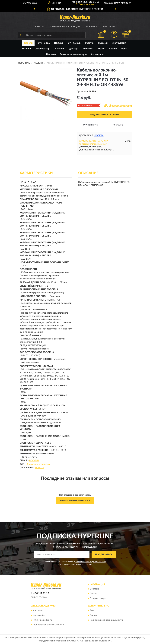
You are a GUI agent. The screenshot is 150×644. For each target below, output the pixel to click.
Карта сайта (39, 615)
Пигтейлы (89, 49)
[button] (85, 4)
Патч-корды (43, 43)
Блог (92, 610)
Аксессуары (97, 54)
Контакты (109, 27)
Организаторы (43, 49)
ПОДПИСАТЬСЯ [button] (104, 555)
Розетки (90, 43)
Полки (102, 49)
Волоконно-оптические (38, 464)
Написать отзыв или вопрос (75, 501)
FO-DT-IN (34, 461)
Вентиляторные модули (73, 54)
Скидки (93, 615)
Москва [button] (99, 136)
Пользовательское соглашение (48, 625)
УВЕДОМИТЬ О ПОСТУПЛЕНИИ (104, 115)
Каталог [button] (40, 27)
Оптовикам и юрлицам (65, 27)
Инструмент (119, 43)
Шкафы (58, 43)
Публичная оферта (42, 620)
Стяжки (59, 49)
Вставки (26, 49)
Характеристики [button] (91, 125)
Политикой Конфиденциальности (91, 562)
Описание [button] (118, 125)
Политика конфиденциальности (106, 620)
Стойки (113, 49)
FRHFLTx (39, 468)
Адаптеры (73, 49)
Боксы (125, 49)
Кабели (28, 43)
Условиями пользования (70, 564)
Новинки (91, 27)
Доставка (94, 589)
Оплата (93, 594)
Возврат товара (98, 599)
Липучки (51, 54)
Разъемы (103, 43)
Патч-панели (74, 43)
